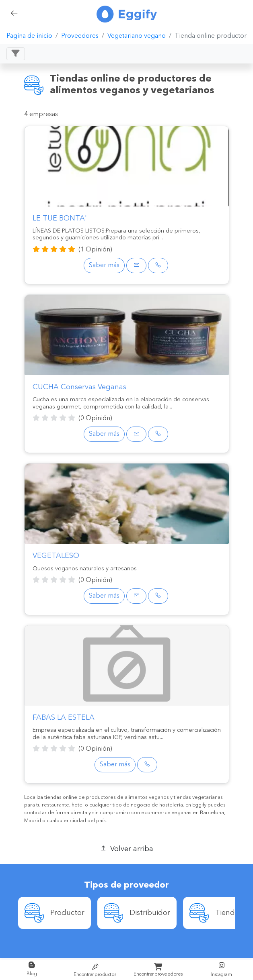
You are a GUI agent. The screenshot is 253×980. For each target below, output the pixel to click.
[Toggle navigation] (16, 54)
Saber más (104, 265)
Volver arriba (126, 849)
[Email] (136, 265)
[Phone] (158, 265)
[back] (14, 14)
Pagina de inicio (29, 36)
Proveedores (80, 36)
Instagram (221, 969)
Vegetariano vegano (137, 36)
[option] (55, 913)
